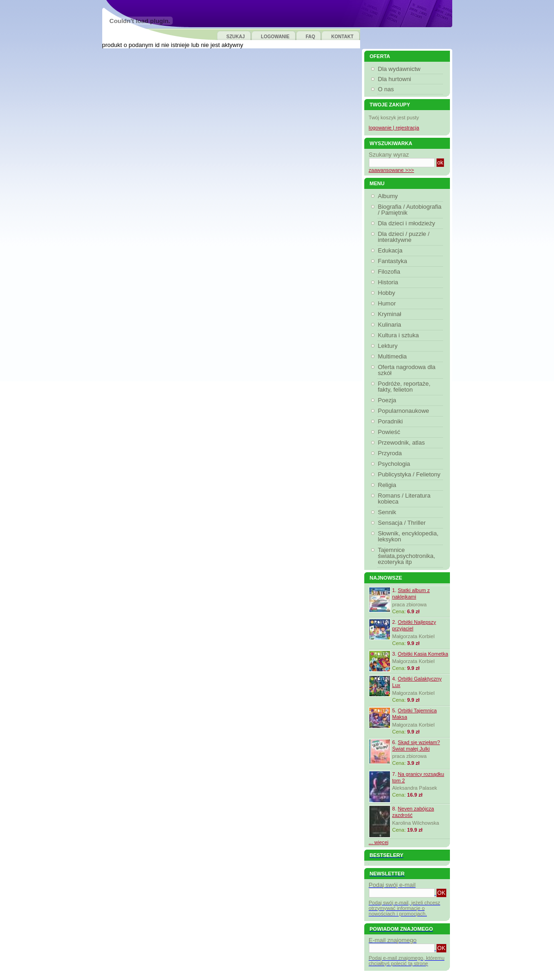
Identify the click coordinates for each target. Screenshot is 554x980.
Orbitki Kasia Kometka (423, 654)
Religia (388, 485)
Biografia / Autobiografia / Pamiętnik (410, 210)
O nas (386, 89)
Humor (388, 303)
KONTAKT (342, 37)
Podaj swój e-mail (392, 885)
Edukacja (391, 250)
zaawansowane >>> (392, 170)
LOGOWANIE (275, 37)
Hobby (388, 293)
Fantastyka (394, 261)
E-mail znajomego (393, 940)
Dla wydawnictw (399, 69)
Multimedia (394, 356)
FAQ (311, 37)
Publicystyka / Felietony (411, 474)
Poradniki (392, 421)
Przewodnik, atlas (403, 443)
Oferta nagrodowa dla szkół (407, 370)
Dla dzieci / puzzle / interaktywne (404, 237)
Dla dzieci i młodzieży (408, 223)
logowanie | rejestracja (394, 128)
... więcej (379, 842)
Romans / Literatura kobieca (404, 499)
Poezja (388, 400)
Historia (389, 282)
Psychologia (395, 464)
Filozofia (390, 272)
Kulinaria (391, 325)
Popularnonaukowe (405, 411)
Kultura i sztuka (400, 335)
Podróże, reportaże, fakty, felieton (404, 387)
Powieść (390, 432)
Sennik (388, 512)
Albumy (389, 196)
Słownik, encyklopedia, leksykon (408, 536)
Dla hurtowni (395, 79)
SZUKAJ (236, 37)
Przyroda (391, 453)
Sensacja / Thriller (403, 523)
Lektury (389, 346)
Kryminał (391, 314)
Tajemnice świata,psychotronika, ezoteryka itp (407, 556)
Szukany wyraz (389, 155)
